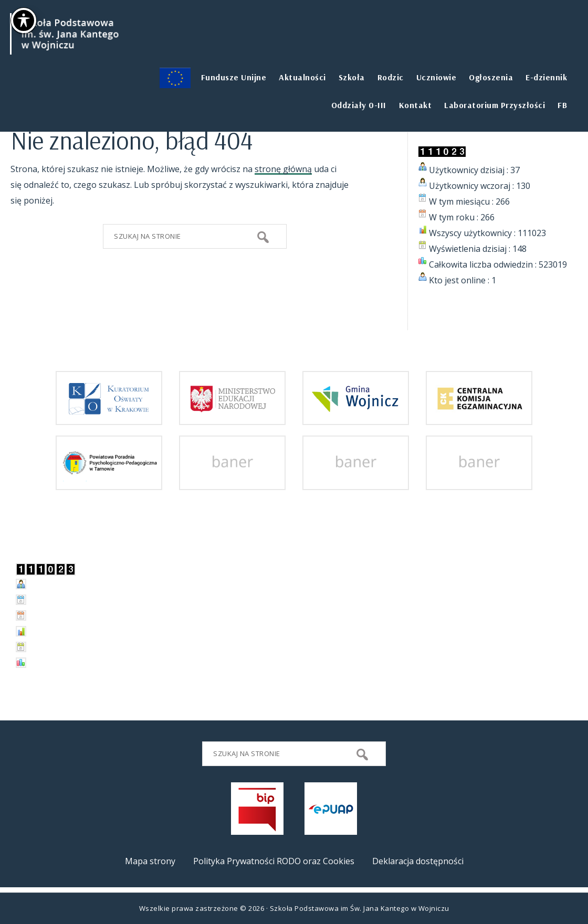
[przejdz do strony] (232, 482)
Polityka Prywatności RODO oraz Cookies (274, 861)
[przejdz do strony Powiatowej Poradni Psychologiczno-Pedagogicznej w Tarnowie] (109, 482)
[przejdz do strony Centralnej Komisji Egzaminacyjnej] (479, 417)
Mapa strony (150, 861)
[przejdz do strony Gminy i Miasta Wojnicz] (356, 417)
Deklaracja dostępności (418, 861)
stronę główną (283, 169)
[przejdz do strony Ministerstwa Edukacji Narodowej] (232, 417)
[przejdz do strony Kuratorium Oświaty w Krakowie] (109, 417)
